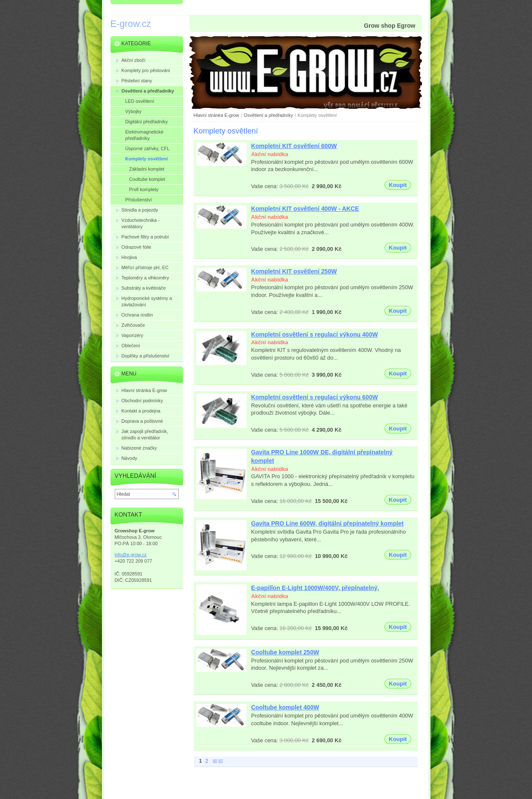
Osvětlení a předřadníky (268, 115)
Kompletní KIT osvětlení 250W (294, 271)
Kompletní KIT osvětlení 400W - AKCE (305, 209)
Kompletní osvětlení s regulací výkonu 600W (315, 397)
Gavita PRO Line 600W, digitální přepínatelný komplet (328, 523)
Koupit (398, 185)
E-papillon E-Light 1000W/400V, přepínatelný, (315, 588)
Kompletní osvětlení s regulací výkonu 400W (315, 334)
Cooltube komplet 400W (285, 707)
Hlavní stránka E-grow (217, 115)
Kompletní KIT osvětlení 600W (294, 146)
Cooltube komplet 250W (285, 652)
